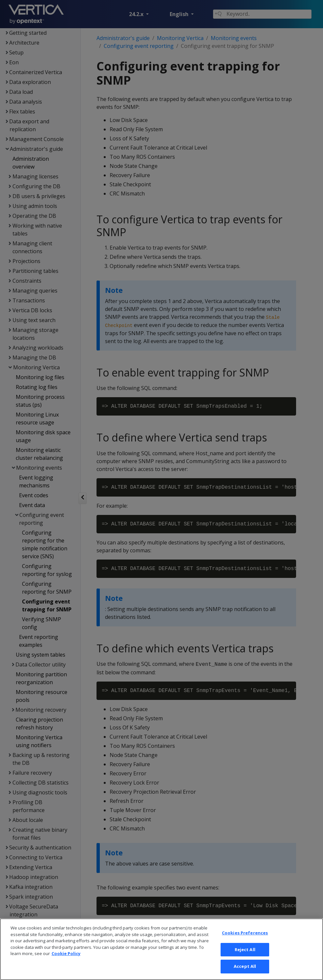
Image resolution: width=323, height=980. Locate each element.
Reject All (245, 959)
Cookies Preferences (245, 943)
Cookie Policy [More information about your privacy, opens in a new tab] (66, 963)
